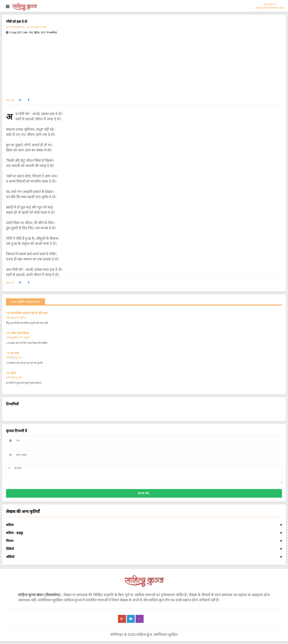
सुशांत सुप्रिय (20, 318)
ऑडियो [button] (144, 557)
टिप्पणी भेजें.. (144, 493)
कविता (22, 27)
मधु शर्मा (18, 358)
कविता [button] (144, 525)
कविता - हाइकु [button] (144, 533)
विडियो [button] (144, 549)
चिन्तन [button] (144, 541)
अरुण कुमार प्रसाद (37, 27)
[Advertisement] (144, 64)
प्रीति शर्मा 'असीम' (22, 338)
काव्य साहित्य (12, 27)
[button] (20, 100)
